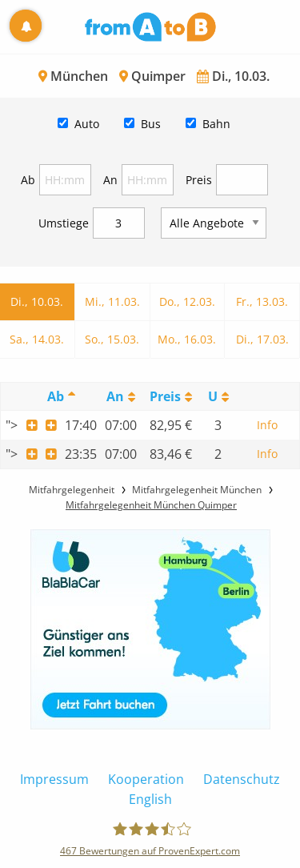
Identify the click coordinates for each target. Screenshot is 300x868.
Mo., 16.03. (187, 339)
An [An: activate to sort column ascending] (115, 396)
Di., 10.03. (37, 301)
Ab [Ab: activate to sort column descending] (56, 396)
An (110, 180)
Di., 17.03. (262, 339)
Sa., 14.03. (37, 339)
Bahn (216, 124)
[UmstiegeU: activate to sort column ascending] (218, 397)
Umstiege (64, 223)
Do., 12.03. (187, 301)
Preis (199, 180)
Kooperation (146, 779)
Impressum (54, 779)
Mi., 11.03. (112, 301)
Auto (87, 124)
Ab (28, 180)
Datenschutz (242, 779)
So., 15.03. (112, 339)
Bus (151, 124)
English (150, 799)
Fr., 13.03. (262, 301)
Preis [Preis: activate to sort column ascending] (165, 396)
